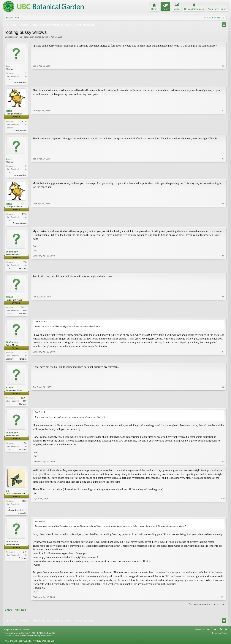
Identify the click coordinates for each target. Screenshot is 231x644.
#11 (223, 600)
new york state (20, 82)
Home (215, 633)
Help (209, 633)
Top (221, 633)
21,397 (24, 309)
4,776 (24, 122)
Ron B (10, 299)
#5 (223, 270)
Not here (23, 316)
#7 (223, 361)
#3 (223, 175)
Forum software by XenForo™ (30, 636)
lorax (9, 111)
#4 (223, 224)
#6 (223, 315)
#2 (223, 130)
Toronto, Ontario (20, 131)
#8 (223, 406)
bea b (47, 37)
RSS (226, 633)
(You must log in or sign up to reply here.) (208, 607)
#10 (223, 516)
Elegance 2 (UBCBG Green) (17, 633)
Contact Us (199, 633)
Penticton (23, 270)
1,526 (24, 504)
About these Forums (217, 9)
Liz (8, 494)
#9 (223, 464)
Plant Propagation (26, 37)
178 (25, 264)
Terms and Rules (220, 636)
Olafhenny (12, 253)
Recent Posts (13, 18)
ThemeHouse (47, 639)
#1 (223, 82)
